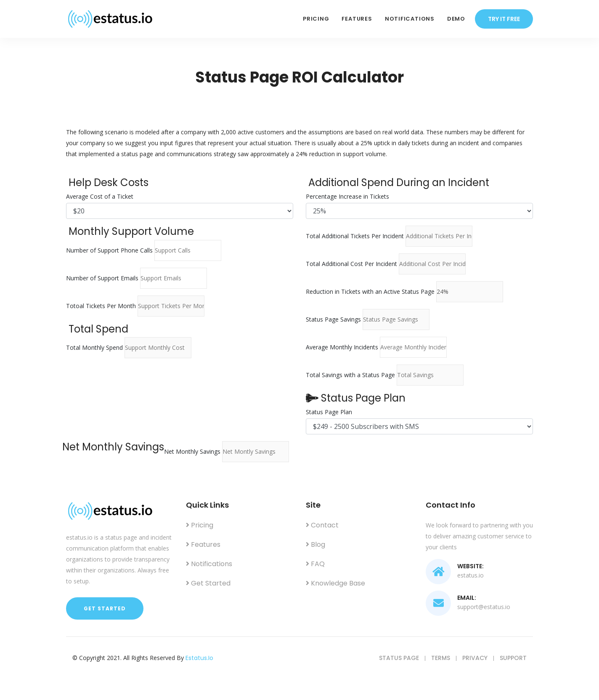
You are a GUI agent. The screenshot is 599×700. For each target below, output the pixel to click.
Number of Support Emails (102, 278)
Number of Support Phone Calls (109, 250)
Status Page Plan (329, 412)
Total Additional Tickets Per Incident (355, 236)
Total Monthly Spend (94, 347)
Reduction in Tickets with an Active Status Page (370, 291)
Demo (456, 19)
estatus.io (199, 658)
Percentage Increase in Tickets (347, 196)
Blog (315, 544)
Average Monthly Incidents (342, 347)
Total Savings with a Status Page (350, 375)
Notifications (410, 19)
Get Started (105, 608)
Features (357, 19)
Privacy (475, 658)
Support (513, 658)
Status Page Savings (333, 319)
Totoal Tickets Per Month (101, 306)
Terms (441, 658)
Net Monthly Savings (192, 451)
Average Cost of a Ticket (100, 196)
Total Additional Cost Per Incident (351, 264)
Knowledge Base (335, 583)
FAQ (315, 564)
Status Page (399, 658)
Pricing (316, 19)
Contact (322, 525)
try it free (504, 19)
